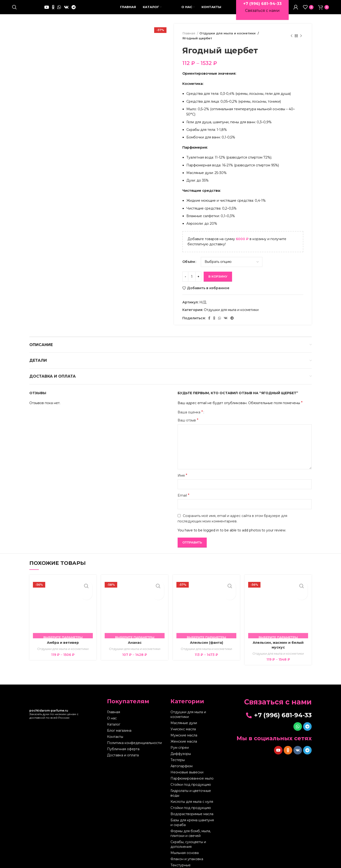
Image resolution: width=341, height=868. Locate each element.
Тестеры (178, 755)
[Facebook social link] (209, 313)
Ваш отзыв (188, 415)
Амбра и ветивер (63, 638)
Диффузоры (181, 749)
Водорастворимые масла (192, 809)
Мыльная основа (185, 848)
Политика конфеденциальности (134, 738)
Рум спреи (180, 743)
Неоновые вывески (187, 767)
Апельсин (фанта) (206, 638)
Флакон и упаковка (187, 854)
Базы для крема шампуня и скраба (192, 818)
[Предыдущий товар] (292, 33)
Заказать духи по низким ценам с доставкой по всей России (54, 709)
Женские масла (184, 736)
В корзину (218, 271)
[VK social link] (66, 7)
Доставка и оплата (123, 750)
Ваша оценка (190, 407)
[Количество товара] (192, 271)
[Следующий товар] (301, 33)
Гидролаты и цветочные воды (191, 788)
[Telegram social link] (74, 7)
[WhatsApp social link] (59, 7)
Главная (189, 33)
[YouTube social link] (47, 7)
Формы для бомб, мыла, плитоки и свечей (191, 828)
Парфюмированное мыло (192, 773)
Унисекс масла (183, 724)
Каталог (114, 719)
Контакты (115, 732)
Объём (189, 257)
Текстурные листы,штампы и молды (190, 863)
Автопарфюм (182, 761)
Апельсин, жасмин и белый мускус (278, 640)
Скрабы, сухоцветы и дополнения (188, 839)
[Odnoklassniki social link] (53, 7)
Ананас (135, 638)
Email (184, 490)
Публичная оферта (123, 744)
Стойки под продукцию (191, 780)
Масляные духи (184, 718)
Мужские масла (184, 730)
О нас (112, 713)
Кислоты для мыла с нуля (192, 797)
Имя (182, 470)
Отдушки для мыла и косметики (225, 33)
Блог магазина (119, 726)
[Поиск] (14, 7)
